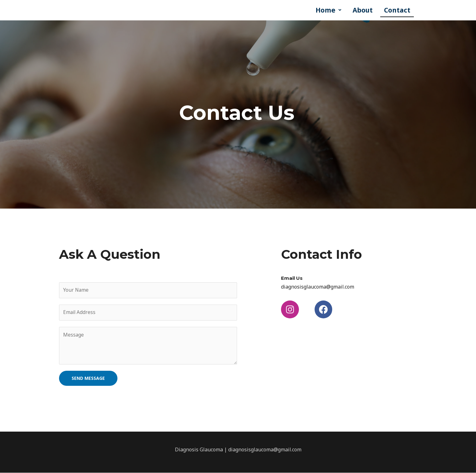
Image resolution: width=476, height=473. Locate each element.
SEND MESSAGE (88, 378)
